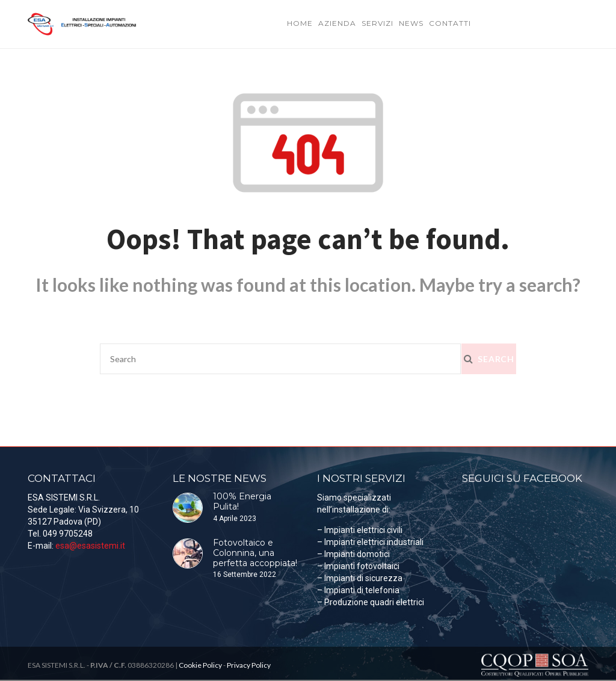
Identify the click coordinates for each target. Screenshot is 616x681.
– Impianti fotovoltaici (358, 566)
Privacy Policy (249, 665)
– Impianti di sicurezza (360, 578)
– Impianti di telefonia (358, 590)
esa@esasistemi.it (90, 546)
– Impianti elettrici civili (360, 530)
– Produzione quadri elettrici (371, 602)
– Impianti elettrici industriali (370, 542)
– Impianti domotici (353, 554)
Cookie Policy (200, 665)
